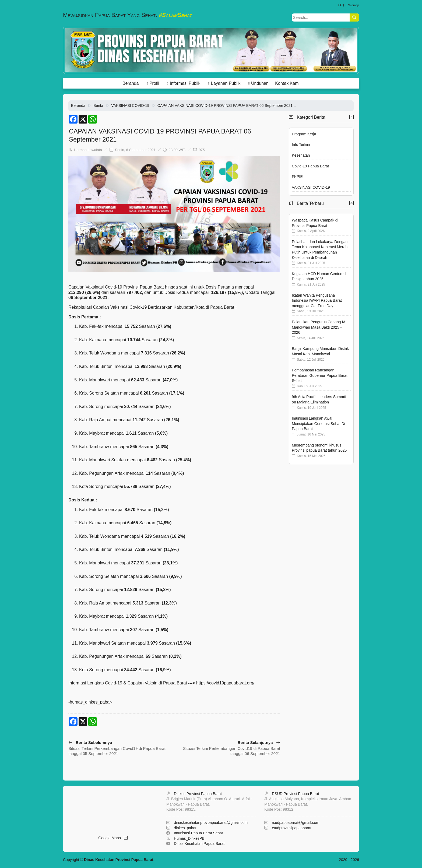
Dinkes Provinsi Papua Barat (198, 794)
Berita (98, 106)
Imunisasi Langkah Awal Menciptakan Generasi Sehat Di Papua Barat (318, 424)
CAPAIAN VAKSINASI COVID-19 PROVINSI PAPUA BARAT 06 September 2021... (227, 106)
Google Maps (113, 838)
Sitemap (354, 5)
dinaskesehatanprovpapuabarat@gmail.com (211, 823)
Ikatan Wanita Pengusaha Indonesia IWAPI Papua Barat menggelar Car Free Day (317, 301)
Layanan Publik (226, 83)
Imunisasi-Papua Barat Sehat (198, 833)
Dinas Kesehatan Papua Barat (199, 844)
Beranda (131, 83)
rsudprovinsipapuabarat (291, 828)
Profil (154, 83)
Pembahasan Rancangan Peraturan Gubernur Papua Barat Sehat (319, 375)
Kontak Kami (287, 83)
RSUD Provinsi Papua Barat (295, 794)
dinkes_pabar (185, 828)
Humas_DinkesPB (189, 838)
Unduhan (260, 83)
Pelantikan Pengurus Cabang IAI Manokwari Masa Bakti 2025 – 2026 (319, 327)
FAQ (341, 5)
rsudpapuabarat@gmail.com (296, 823)
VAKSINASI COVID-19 (130, 106)
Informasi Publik (185, 83)
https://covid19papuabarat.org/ (225, 683)
